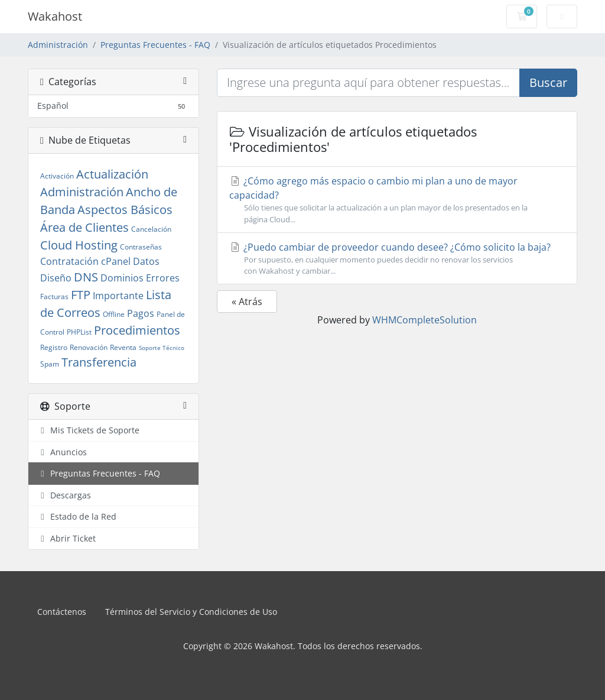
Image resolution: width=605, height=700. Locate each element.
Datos (146, 261)
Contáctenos (62, 612)
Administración (58, 45)
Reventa (123, 347)
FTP (81, 295)
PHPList (79, 332)
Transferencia (99, 362)
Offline (114, 314)
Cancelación (151, 229)
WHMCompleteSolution (425, 320)
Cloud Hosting (79, 245)
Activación (57, 176)
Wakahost (55, 16)
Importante (118, 296)
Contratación (69, 261)
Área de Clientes (84, 227)
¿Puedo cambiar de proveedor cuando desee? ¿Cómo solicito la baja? (397, 259)
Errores (163, 278)
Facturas (54, 296)
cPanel (116, 261)
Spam (50, 364)
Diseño (56, 278)
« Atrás (247, 302)
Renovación (89, 347)
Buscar (548, 82)
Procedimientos (137, 330)
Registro (54, 347)
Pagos (141, 313)
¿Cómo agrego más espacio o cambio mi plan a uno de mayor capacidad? (397, 200)
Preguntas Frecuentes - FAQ (155, 45)
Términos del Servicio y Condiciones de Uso (191, 612)
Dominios (122, 278)
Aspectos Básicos (125, 210)
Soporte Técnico (162, 348)
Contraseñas (141, 247)
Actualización (112, 174)
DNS (86, 277)
